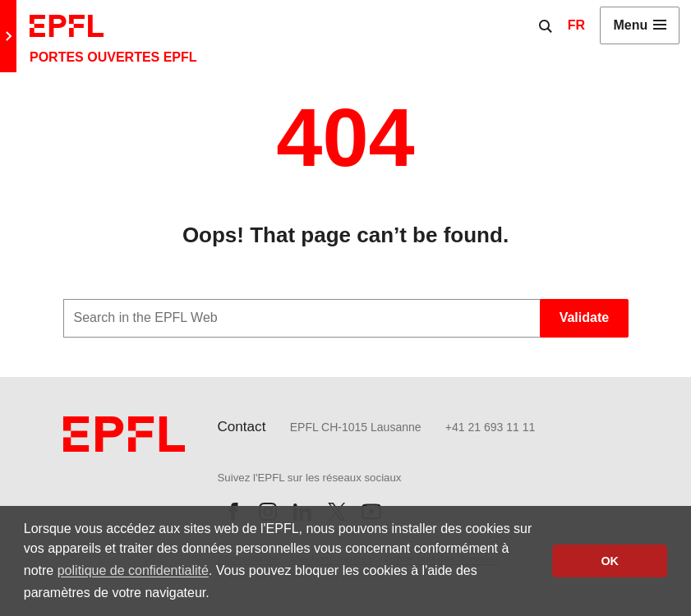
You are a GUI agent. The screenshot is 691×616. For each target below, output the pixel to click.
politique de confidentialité (133, 570)
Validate (584, 317)
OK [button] (610, 561)
